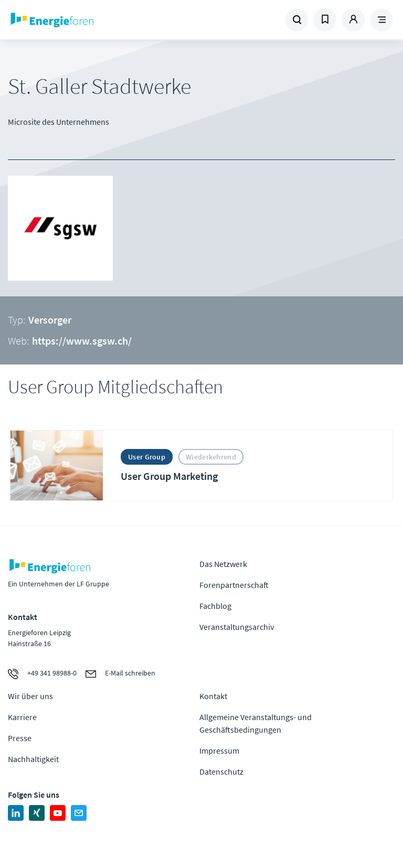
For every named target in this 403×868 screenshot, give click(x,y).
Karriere (22, 717)
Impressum (219, 751)
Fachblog (215, 606)
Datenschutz (221, 771)
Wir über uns (30, 696)
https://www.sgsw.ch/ (82, 341)
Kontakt (213, 696)
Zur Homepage (81, 20)
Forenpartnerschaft (234, 585)
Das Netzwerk (223, 564)
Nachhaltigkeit (33, 759)
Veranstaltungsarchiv (237, 627)
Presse (20, 738)
